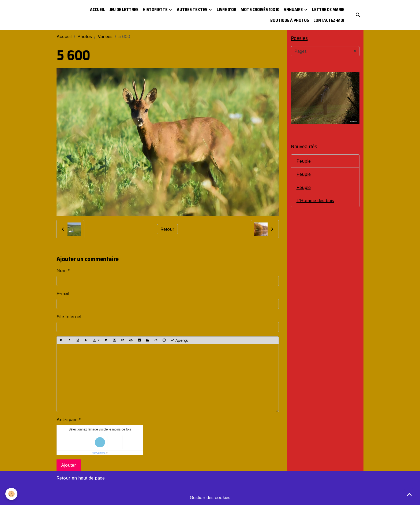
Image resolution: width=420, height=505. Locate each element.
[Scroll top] (409, 494)
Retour (167, 229)
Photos (85, 36)
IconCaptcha (99, 453)
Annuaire (294, 10)
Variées (105, 36)
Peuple (304, 161)
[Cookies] (11, 494)
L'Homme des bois (315, 200)
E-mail (63, 294)
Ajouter (69, 465)
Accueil (97, 10)
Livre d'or (226, 10)
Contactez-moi (329, 20)
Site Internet (69, 317)
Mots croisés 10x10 (260, 10)
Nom (61, 270)
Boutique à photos (290, 20)
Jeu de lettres (124, 10)
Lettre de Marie (328, 10)
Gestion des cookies (210, 497)
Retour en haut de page (81, 478)
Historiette (155, 10)
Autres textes (192, 10)
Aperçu (179, 340)
